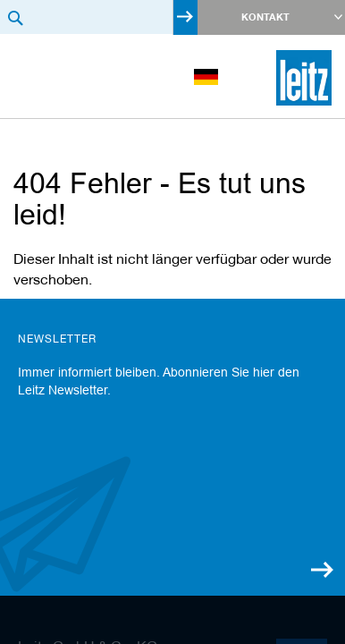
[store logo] (304, 78)
